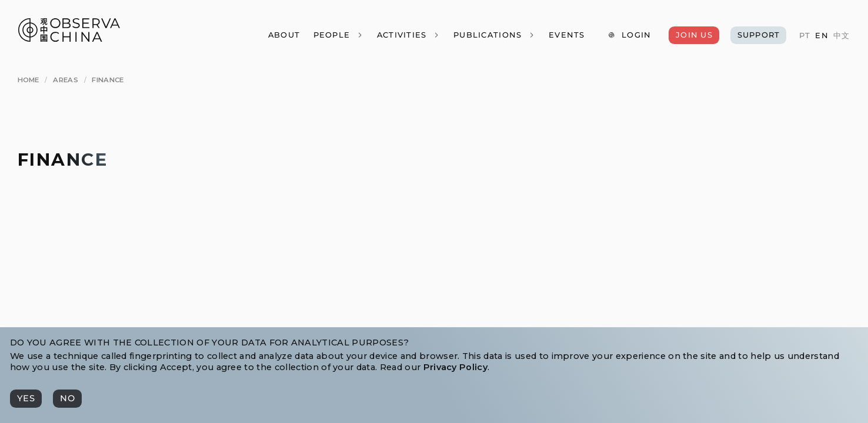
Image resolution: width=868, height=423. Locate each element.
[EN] (822, 36)
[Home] (29, 80)
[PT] (804, 36)
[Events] (567, 35)
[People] (338, 35)
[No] (67, 399)
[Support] (758, 35)
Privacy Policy (455, 367)
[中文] (842, 36)
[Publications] (494, 35)
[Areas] (66, 80)
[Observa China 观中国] (69, 38)
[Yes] (26, 399)
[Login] (629, 35)
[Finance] (108, 80)
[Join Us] (694, 35)
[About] (283, 35)
